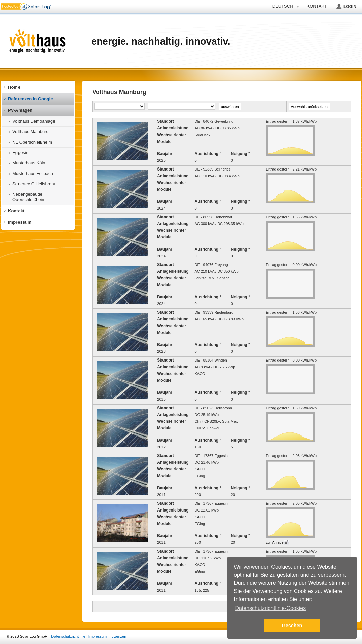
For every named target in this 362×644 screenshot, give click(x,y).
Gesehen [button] (292, 626)
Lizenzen (119, 636)
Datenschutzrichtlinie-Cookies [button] (270, 608)
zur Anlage (275, 542)
